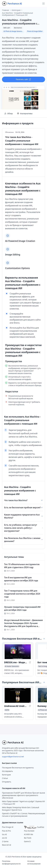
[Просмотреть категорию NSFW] (7, 710)
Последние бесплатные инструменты (18, 768)
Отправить (7, 782)
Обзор (8, 113)
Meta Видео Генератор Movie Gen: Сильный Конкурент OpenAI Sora (20, 809)
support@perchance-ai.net (13, 757)
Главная (5, 10)
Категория (16, 10)
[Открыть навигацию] (43, 4)
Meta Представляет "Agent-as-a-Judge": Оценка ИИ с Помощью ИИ (23, 803)
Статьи (5, 778)
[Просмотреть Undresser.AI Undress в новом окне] (18, 695)
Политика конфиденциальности (11, 862)
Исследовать (7, 771)
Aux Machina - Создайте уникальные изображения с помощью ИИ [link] (17, 14)
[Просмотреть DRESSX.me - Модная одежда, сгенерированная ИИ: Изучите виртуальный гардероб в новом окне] (18, 652)
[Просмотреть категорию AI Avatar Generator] (12, 666)
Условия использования (34, 862)
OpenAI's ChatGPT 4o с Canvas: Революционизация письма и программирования (23, 815)
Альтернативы (25, 113)
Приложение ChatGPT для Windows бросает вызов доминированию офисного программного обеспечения (23, 795)
